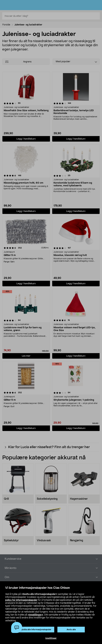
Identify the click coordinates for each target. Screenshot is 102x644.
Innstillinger (51, 638)
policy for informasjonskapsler (21, 600)
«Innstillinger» (35, 615)
